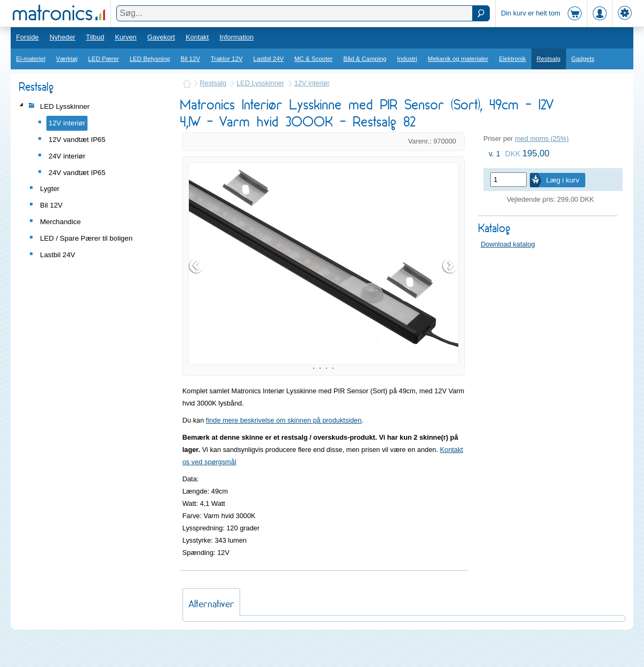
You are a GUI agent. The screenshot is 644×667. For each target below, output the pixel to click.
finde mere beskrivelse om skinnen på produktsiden (284, 447)
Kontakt (197, 37)
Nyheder (62, 37)
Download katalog (508, 244)
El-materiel (31, 59)
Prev (197, 279)
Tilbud (95, 37)
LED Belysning (150, 59)
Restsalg (549, 59)
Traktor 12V (227, 59)
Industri (407, 59)
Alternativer (211, 630)
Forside (27, 37)
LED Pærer (104, 59)
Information (236, 37)
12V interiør (312, 83)
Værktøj (67, 59)
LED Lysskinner (260, 83)
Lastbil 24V (269, 59)
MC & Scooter (314, 59)
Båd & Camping (365, 59)
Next (450, 279)
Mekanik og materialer (458, 59)
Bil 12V (191, 59)
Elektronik (512, 59)
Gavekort (161, 37)
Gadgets (583, 59)
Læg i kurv (562, 180)
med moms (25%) (542, 138)
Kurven (126, 37)
